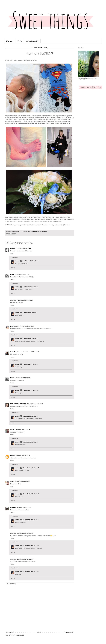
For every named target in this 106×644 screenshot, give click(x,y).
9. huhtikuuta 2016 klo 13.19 (23, 507)
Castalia (13, 248)
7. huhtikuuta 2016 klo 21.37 (22, 456)
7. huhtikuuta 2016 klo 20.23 (30, 261)
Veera (12, 430)
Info (20, 41)
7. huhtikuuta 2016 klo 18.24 (35, 404)
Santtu (12, 481)
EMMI (12, 456)
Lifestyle (38, 231)
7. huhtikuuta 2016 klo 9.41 (22, 274)
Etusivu (10, 41)
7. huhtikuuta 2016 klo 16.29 (23, 378)
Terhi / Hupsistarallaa (17, 352)
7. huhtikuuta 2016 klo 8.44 (23, 248)
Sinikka (13, 507)
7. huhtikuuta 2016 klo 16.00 (31, 352)
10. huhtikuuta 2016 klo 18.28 (31, 520)
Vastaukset (15, 257)
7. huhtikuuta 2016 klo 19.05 (22, 430)
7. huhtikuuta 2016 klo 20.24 (30, 339)
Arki (29, 231)
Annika (17, 261)
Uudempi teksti (10, 632)
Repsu (12, 378)
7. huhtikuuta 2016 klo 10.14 (25, 300)
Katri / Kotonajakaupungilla (18, 404)
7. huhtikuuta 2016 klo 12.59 (26, 326)
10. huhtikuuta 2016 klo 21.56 (25, 559)
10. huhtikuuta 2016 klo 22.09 (31, 572)
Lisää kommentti (11, 584)
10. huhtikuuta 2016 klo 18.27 (31, 468)
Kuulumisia (33, 231)
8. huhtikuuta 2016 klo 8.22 (22, 481)
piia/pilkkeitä (14, 326)
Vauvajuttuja (44, 231)
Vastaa (12, 254)
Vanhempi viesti (69, 632)
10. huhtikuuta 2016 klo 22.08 (31, 546)
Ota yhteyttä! (32, 41)
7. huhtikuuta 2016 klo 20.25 (30, 442)
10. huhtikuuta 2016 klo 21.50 (25, 533)
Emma (12, 274)
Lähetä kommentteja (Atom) (16, 635)
